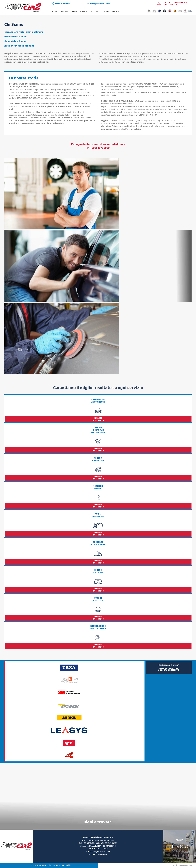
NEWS (85, 12)
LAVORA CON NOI (111, 12)
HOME (54, 12)
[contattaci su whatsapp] (187, 847)
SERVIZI (76, 12)
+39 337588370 (109, 846)
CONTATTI (95, 12)
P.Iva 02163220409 (98, 854)
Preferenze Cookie (63, 865)
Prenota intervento (98, 419)
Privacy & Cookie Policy (42, 865)
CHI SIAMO (65, 12)
